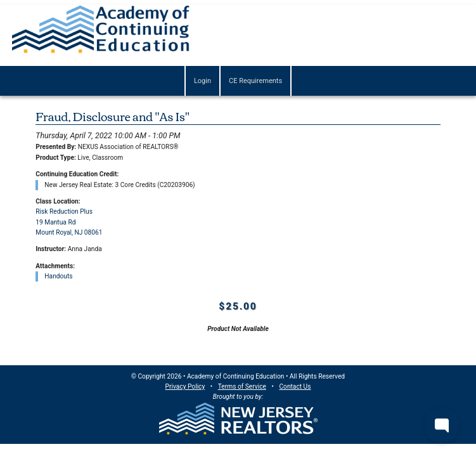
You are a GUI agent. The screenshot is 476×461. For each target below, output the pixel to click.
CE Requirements (255, 81)
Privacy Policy (185, 386)
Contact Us (295, 386)
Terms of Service (242, 386)
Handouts (58, 276)
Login (203, 81)
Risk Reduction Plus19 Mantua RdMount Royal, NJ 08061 (69, 222)
